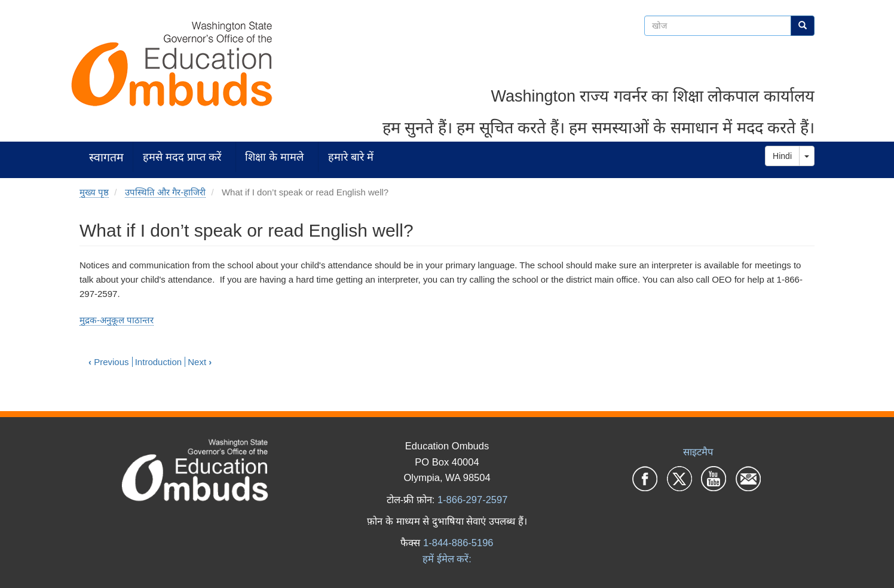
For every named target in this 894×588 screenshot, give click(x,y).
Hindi (782, 156)
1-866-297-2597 (472, 500)
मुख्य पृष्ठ (94, 192)
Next (200, 362)
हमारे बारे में (351, 157)
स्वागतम (106, 157)
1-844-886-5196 (458, 543)
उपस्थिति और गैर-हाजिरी (165, 192)
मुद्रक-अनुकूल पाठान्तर (117, 320)
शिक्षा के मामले (274, 157)
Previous (109, 362)
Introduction (158, 362)
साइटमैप (698, 452)
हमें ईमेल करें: (447, 559)
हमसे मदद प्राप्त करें (182, 157)
